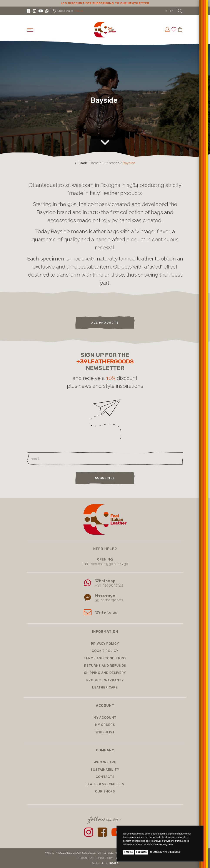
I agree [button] (129, 852)
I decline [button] (142, 852)
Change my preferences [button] (165, 852)
